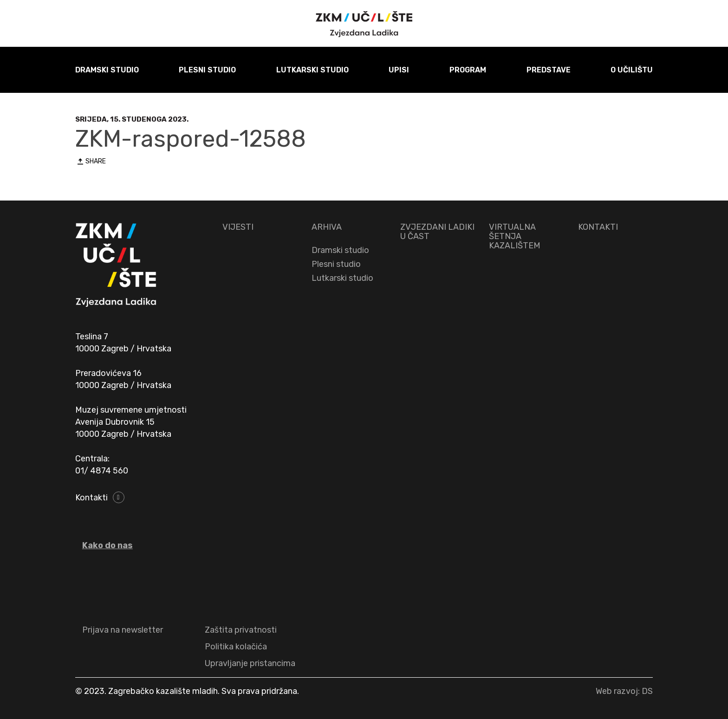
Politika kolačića (236, 647)
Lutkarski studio (342, 278)
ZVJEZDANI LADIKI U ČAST (437, 232)
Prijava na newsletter (123, 630)
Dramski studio (340, 250)
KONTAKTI (598, 227)
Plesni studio (336, 264)
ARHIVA (327, 227)
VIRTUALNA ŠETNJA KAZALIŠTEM (515, 236)
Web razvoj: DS (624, 691)
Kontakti (91, 498)
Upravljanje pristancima (250, 663)
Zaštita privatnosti (241, 630)
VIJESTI (238, 227)
